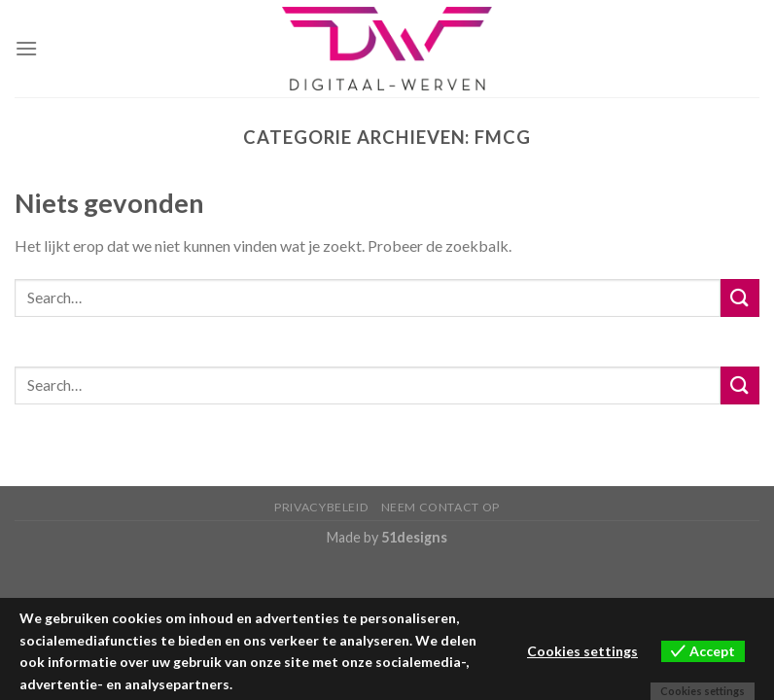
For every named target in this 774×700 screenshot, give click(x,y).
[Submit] (740, 298)
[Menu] (26, 48)
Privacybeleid (321, 507)
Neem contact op (440, 507)
